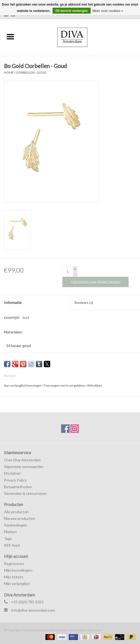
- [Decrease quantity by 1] (75, 274)
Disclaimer (12, 473)
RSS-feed (12, 545)
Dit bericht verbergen (72, 11)
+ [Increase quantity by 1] (75, 269)
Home (9, 72)
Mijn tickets (14, 577)
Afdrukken (95, 385)
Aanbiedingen (16, 525)
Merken (10, 532)
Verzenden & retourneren (25, 493)
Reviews (84, 302)
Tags (8, 539)
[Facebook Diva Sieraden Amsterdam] (65, 429)
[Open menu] (10, 36)
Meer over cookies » (108, 11)
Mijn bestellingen (18, 570)
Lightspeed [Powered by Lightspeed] (94, 630)
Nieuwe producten (20, 518)
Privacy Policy (15, 480)
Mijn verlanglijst (17, 584)
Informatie (13, 302)
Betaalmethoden (18, 487)
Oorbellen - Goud (31, 72)
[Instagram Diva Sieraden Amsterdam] (75, 429)
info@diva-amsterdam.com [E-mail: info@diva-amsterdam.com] (33, 610)
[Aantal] (68, 271)
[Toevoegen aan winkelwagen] (96, 282)
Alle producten (16, 512)
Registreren (14, 564)
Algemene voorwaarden (24, 467)
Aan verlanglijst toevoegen (23, 385)
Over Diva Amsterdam (22, 460)
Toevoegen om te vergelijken (65, 385)
